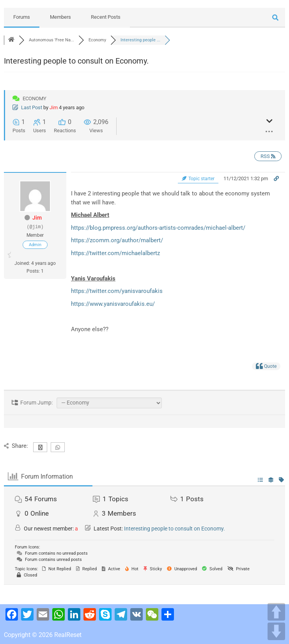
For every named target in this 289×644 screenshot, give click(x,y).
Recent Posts (106, 17)
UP (276, 612)
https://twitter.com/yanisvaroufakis (117, 291)
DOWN (276, 631)
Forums (22, 17)
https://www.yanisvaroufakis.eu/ (113, 304)
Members (60, 17)
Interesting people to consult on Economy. (175, 529)
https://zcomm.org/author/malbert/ (117, 240)
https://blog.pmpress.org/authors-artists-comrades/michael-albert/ (158, 228)
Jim (54, 107)
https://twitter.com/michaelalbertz (115, 253)
